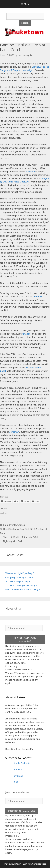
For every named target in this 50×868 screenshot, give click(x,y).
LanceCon (19, 529)
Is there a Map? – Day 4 (18, 581)
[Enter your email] (24, 628)
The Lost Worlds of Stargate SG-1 (21, 537)
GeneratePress (39, 864)
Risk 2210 (30, 529)
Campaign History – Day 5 (19, 577)
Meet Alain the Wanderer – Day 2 (23, 589)
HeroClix (8, 529)
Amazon (30, 172)
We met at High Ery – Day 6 (20, 573)
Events (13, 525)
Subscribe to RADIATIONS (22, 811)
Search (25, 23)
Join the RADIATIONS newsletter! (25, 639)
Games (21, 525)
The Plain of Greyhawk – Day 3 (21, 585)
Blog (5, 525)
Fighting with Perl (12, 541)
